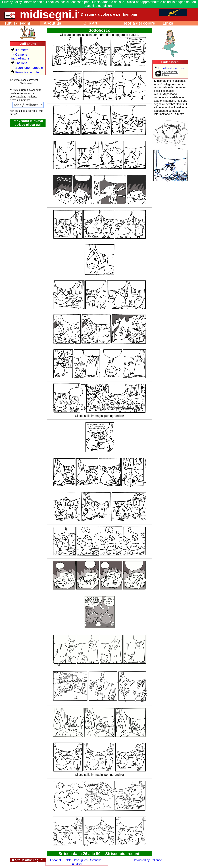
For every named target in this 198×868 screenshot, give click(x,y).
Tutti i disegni (15, 23)
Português (81, 860)
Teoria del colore (137, 23)
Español (55, 860)
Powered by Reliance (148, 860)
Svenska (96, 860)
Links (166, 23)
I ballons (19, 63)
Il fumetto (20, 50)
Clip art (88, 23)
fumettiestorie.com (169, 68)
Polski (67, 860)
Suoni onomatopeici (27, 68)
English (77, 864)
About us (50, 23)
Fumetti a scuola (25, 72)
